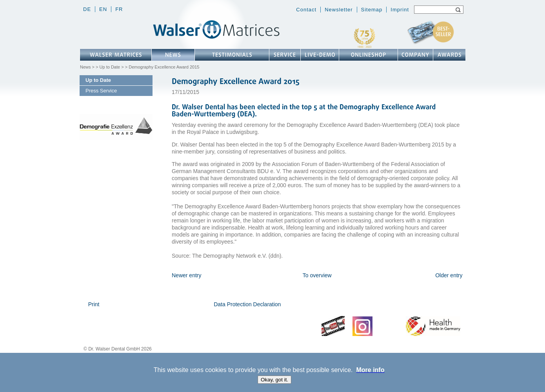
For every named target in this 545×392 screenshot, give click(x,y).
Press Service (101, 91)
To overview (317, 275)
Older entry (449, 275)
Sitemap (372, 10)
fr (119, 9)
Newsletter (339, 10)
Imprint (400, 10)
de (87, 9)
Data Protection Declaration (247, 304)
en (103, 9)
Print (94, 304)
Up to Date (110, 67)
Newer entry (186, 275)
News (85, 67)
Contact (306, 10)
